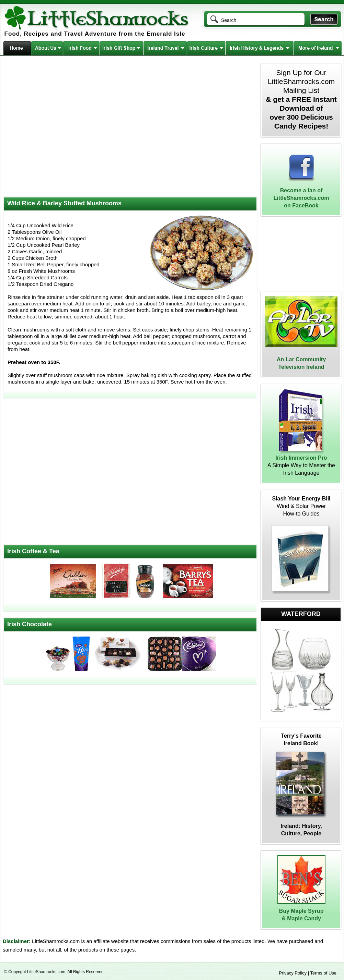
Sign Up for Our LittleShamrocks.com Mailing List (301, 99)
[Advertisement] (64, 127)
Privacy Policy (293, 973)
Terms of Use (323, 973)
